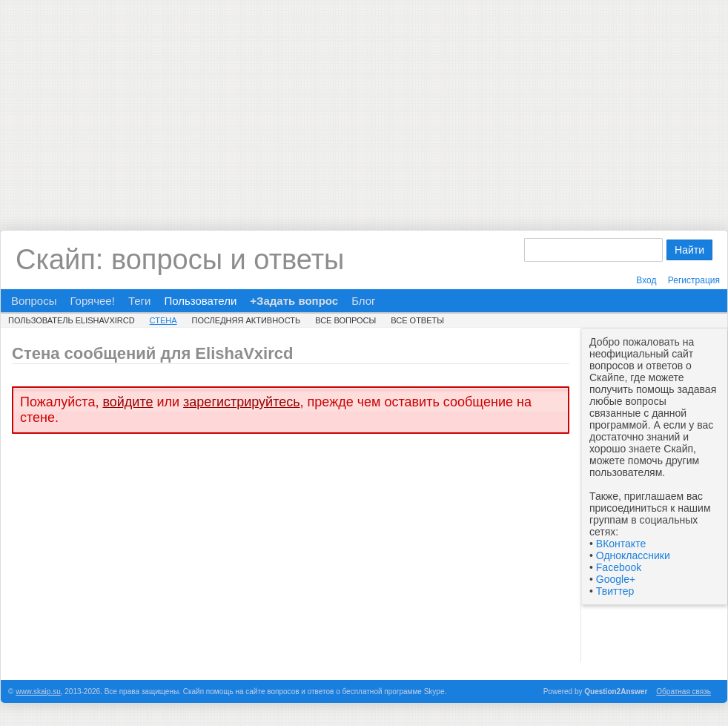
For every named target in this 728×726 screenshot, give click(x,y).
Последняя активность (246, 320)
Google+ (616, 579)
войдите (128, 402)
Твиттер (615, 591)
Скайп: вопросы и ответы (180, 260)
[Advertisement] (364, 104)
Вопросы (34, 301)
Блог (363, 301)
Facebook (619, 567)
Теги (140, 301)
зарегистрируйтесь (242, 402)
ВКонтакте (621, 544)
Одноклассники (633, 555)
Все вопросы (345, 320)
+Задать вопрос (294, 301)
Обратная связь (684, 692)
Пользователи (200, 301)
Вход (646, 280)
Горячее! (92, 301)
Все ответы (417, 320)
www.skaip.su (38, 692)
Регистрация (694, 280)
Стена (163, 320)
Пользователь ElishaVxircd (72, 320)
